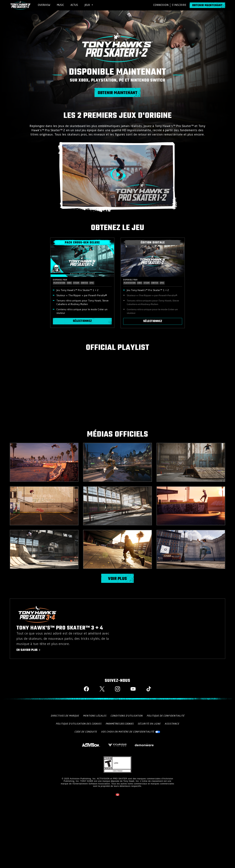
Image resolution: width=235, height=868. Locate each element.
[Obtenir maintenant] (207, 5)
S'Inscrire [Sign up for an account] (179, 5)
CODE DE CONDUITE (86, 732)
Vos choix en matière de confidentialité (128, 732)
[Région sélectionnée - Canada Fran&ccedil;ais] (117, 795)
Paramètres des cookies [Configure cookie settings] (120, 724)
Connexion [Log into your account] (161, 5)
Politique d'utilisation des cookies (79, 724)
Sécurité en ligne (149, 724)
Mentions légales (95, 716)
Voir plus (117, 579)
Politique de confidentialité (166, 716)
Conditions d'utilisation (127, 716)
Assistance (172, 724)
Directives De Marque (65, 716)
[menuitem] (44, 5)
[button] (117, 174)
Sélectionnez (82, 321)
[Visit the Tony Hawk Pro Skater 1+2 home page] (21, 5)
